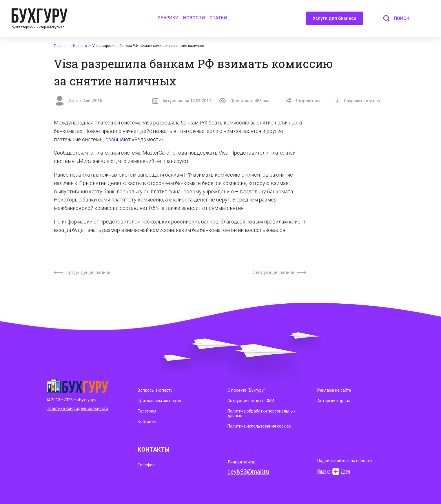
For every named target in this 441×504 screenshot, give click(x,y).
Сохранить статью (358, 101)
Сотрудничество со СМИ (251, 401)
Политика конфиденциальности (77, 408)
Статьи (218, 18)
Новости (194, 18)
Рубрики (168, 18)
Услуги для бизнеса (335, 20)
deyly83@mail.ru (248, 472)
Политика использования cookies (259, 426)
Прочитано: (244, 101)
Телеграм (147, 411)
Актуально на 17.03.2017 (182, 101)
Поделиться (303, 101)
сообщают (119, 139)
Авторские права (334, 401)
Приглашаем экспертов (160, 401)
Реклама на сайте (334, 390)
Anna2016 (93, 101)
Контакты (147, 421)
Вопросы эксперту (155, 390)
